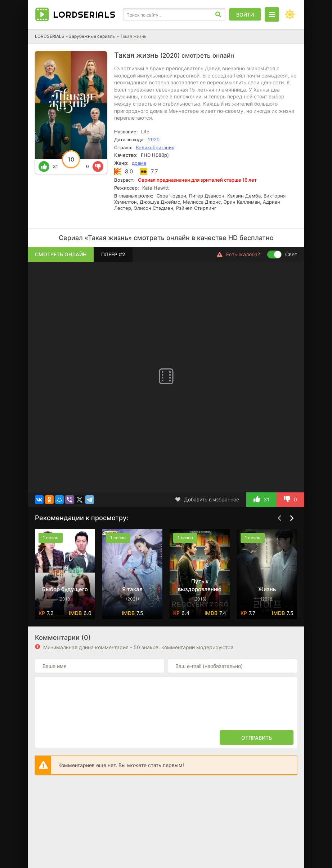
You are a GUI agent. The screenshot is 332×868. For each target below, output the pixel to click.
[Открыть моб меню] (272, 14)
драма (139, 163)
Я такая (132, 589)
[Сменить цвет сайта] (290, 14)
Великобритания (155, 147)
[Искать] (218, 14)
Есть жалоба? (238, 254)
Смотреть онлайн (61, 254)
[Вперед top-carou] (292, 518)
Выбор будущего (65, 589)
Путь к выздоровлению (200, 585)
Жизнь (267, 589)
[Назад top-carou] (279, 518)
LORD (84, 14)
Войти (245, 15)
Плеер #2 (113, 254)
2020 (154, 139)
